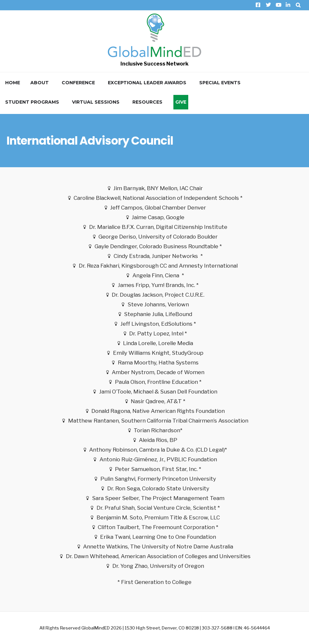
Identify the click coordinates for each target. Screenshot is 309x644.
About (40, 83)
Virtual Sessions (96, 102)
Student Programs (32, 102)
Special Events (220, 83)
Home (13, 83)
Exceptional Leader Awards (147, 83)
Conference (78, 83)
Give (181, 102)
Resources (147, 102)
